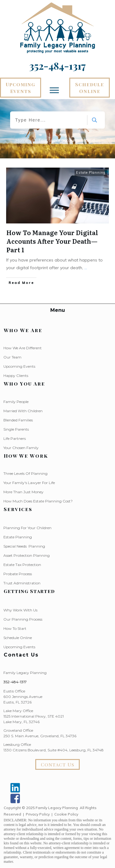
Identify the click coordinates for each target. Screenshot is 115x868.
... (86, 268)
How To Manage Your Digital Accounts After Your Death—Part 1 (52, 241)
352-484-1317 (15, 682)
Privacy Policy (38, 814)
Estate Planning (91, 172)
